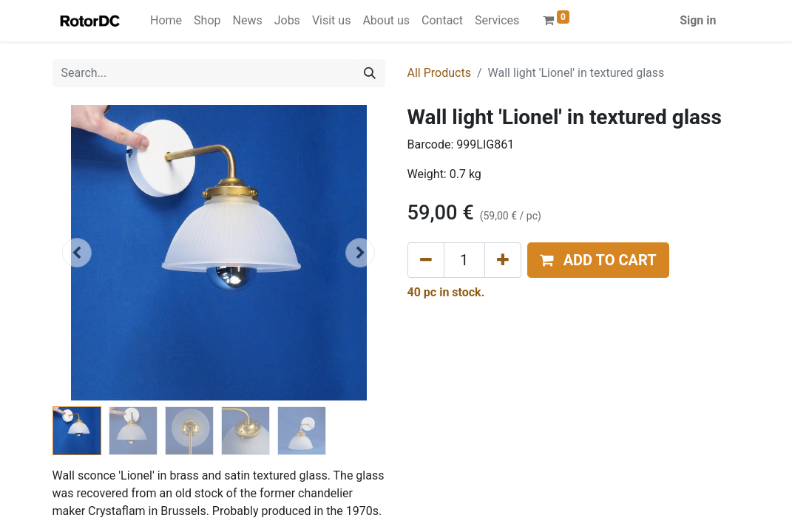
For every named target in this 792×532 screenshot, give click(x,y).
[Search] (370, 73)
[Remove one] (426, 260)
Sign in (698, 20)
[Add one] (503, 260)
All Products (439, 73)
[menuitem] (166, 21)
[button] (78, 253)
